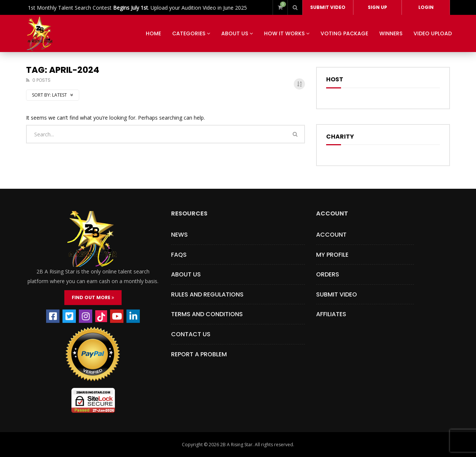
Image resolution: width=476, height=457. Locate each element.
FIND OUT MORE (93, 297)
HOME (153, 33)
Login (426, 7)
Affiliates (331, 314)
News (179, 235)
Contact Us (191, 334)
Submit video (328, 7)
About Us (235, 33)
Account (331, 235)
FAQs (179, 255)
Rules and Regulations (207, 294)
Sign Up (377, 7)
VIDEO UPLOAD (433, 33)
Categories (189, 33)
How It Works (284, 33)
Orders (328, 274)
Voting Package (344, 33)
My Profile (332, 255)
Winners (391, 33)
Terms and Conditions (207, 314)
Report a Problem (199, 354)
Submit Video (337, 294)
